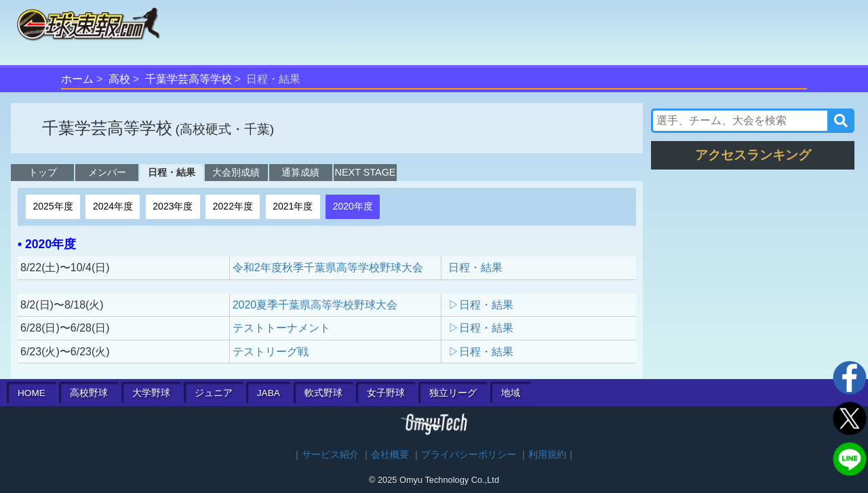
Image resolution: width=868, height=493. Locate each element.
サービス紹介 (330, 455)
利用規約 (547, 455)
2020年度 (353, 206)
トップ (43, 172)
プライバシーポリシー (469, 455)
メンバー (107, 172)
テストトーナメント (281, 328)
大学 (151, 393)
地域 (511, 393)
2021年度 (293, 206)
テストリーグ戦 (271, 352)
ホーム (77, 79)
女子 (386, 393)
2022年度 (233, 206)
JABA (269, 393)
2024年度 (113, 206)
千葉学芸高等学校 (189, 79)
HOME (32, 393)
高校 (119, 79)
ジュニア (214, 393)
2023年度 (173, 206)
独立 (453, 393)
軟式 (323, 393)
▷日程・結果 (481, 305)
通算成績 (300, 172)
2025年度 (53, 206)
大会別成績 (236, 172)
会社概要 (390, 455)
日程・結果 (172, 172)
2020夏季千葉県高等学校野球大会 (315, 305)
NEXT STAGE (366, 172)
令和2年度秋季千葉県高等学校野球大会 (328, 268)
